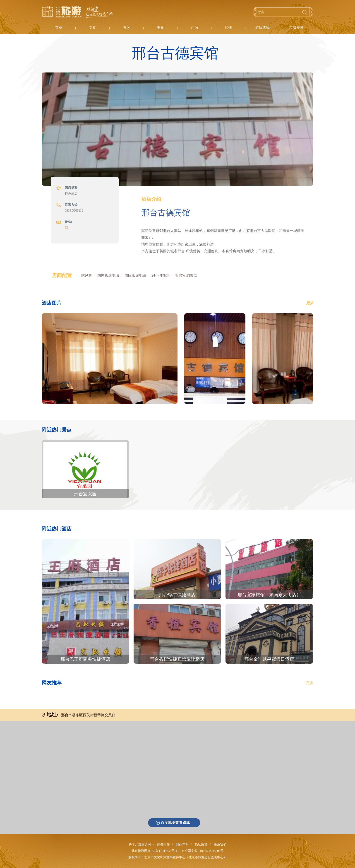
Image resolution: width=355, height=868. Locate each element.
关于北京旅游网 (140, 845)
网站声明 (182, 845)
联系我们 (220, 845)
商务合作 (163, 845)
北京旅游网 (77, 12)
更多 (310, 683)
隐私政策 (201, 845)
